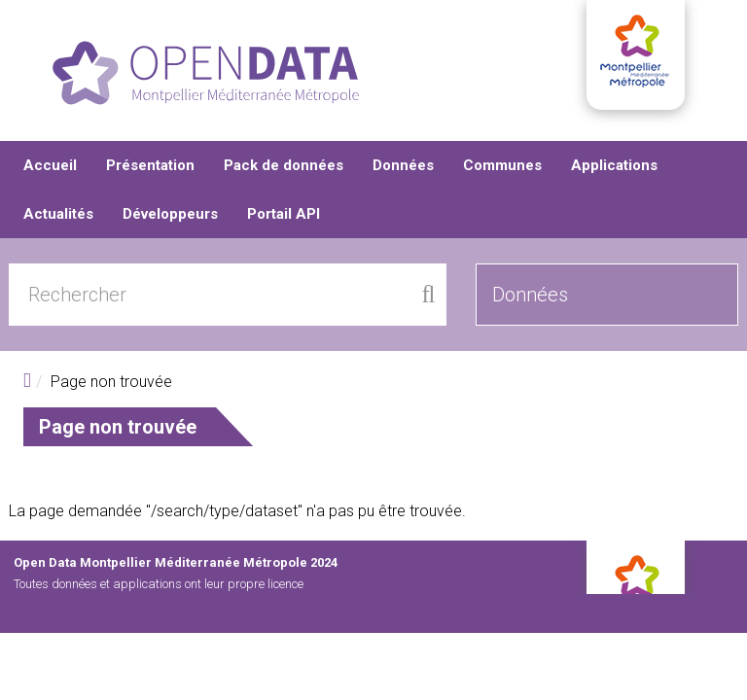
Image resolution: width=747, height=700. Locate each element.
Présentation (150, 165)
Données (403, 165)
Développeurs (170, 214)
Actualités (58, 214)
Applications (614, 165)
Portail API (284, 214)
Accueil (50, 165)
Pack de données (284, 165)
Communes (502, 165)
